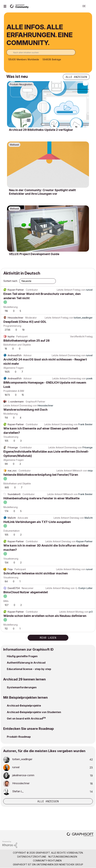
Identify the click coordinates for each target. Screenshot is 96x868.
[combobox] (41, 52)
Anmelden (91, 6)
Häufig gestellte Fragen (22, 656)
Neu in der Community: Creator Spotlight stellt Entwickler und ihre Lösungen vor (42, 192)
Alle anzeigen (76, 77)
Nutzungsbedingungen (63, 857)
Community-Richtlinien (47, 861)
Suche (73, 6)
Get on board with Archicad (25, 718)
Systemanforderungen (22, 687)
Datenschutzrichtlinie (32, 857)
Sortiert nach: (11, 281)
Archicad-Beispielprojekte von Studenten (34, 712)
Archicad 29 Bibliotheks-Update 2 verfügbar (41, 130)
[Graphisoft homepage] (80, 835)
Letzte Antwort (65, 290)
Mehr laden (48, 638)
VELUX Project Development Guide (34, 254)
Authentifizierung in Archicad (26, 663)
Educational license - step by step (29, 669)
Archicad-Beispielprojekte (24, 706)
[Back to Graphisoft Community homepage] (20, 6)
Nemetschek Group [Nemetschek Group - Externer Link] (71, 864)
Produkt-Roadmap (19, 737)
